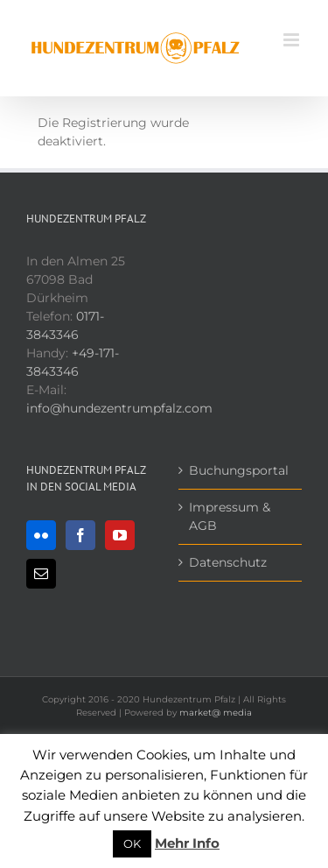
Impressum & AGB (230, 516)
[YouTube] (120, 535)
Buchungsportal (239, 470)
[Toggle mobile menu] (293, 40)
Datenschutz (228, 562)
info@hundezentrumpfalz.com (119, 408)
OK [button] (132, 843)
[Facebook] (80, 535)
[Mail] (41, 574)
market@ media (216, 713)
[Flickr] (41, 535)
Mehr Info (187, 843)
